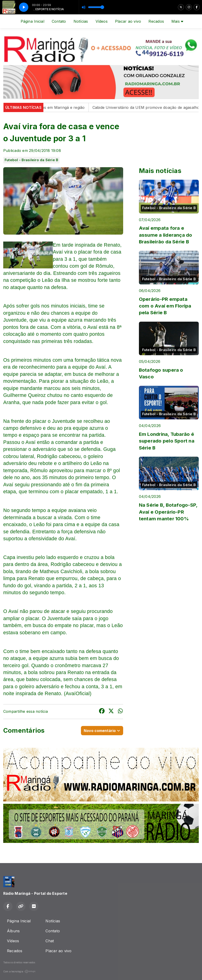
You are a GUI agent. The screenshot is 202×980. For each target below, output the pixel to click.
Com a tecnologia (19, 971)
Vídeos (102, 21)
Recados (156, 21)
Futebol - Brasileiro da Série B (31, 160)
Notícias (81, 21)
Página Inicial (32, 21)
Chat (50, 941)
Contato (59, 21)
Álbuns (13, 931)
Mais (177, 21)
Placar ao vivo (128, 21)
